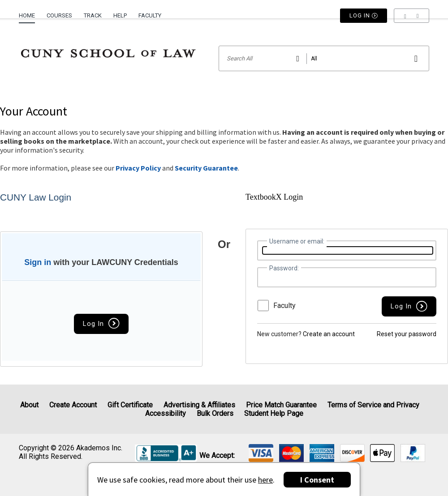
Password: (284, 268)
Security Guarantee (206, 168)
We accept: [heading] (217, 456)
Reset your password (407, 334)
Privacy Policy (138, 168)
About (29, 405)
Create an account (329, 334)
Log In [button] (364, 16)
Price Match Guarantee (281, 405)
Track (93, 15)
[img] (261, 453)
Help (120, 15)
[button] (411, 16)
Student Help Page (274, 413)
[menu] (411, 16)
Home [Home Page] (27, 15)
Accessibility (166, 413)
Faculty (150, 15)
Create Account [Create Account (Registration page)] (73, 405)
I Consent (317, 480)
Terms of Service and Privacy (373, 405)
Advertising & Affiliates (199, 405)
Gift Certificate (130, 405)
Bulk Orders (215, 413)
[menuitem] (30, 12)
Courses (59, 15)
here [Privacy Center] (265, 480)
